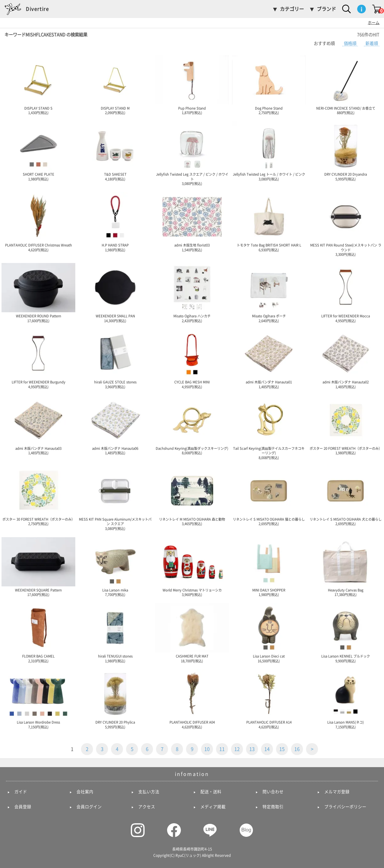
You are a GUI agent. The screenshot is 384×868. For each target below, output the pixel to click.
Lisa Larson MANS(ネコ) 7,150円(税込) (346, 699)
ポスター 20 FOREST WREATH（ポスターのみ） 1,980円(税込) (346, 425)
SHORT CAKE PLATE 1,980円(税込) (38, 151)
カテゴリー (292, 9)
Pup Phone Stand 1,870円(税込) (192, 85)
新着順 (372, 43)
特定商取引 (273, 807)
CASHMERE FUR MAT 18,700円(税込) (192, 633)
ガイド (21, 792)
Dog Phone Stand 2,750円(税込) (269, 85)
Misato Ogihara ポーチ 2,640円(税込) (269, 293)
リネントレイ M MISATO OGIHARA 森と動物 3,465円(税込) (192, 496)
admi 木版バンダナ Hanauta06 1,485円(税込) (115, 425)
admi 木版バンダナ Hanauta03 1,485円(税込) (38, 425)
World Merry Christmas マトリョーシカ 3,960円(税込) (192, 567)
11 (222, 749)
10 (207, 749)
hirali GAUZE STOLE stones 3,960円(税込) (115, 359)
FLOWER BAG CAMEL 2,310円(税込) (38, 633)
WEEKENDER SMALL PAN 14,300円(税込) (115, 293)
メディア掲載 (213, 807)
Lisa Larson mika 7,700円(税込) (115, 567)
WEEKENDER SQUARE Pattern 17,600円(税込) (38, 567)
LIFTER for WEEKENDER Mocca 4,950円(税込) (346, 293)
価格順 (350, 43)
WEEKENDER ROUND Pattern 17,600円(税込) (38, 293)
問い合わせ (273, 792)
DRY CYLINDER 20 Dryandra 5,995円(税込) (346, 151)
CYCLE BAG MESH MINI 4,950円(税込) (192, 359)
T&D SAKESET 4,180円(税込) (115, 151)
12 (237, 749)
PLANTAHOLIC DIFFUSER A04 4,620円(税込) (192, 699)
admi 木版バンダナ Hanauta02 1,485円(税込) (346, 359)
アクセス (147, 807)
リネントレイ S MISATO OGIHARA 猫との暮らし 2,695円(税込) (269, 496)
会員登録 (23, 807)
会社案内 (85, 792)
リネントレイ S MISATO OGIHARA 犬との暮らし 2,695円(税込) (346, 496)
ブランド (326, 9)
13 (252, 749)
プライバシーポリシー (345, 807)
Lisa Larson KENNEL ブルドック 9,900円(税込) (346, 633)
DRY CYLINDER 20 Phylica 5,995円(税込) (115, 699)
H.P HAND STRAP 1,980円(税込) (115, 222)
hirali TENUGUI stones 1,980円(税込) (115, 633)
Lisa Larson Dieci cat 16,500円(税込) (269, 633)
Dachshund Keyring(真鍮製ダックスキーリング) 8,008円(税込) (192, 425)
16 (297, 749)
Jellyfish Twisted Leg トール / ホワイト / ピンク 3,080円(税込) (269, 151)
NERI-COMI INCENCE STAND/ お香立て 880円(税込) (346, 85)
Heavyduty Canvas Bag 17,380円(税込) (346, 567)
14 (267, 749)
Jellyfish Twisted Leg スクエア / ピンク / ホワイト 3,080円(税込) (192, 153)
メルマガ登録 (337, 792)
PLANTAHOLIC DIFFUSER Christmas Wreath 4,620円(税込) (38, 222)
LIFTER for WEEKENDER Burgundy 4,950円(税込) (38, 359)
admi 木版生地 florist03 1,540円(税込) (192, 222)
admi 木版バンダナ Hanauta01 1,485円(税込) (269, 359)
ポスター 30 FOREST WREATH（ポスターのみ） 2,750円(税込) (38, 496)
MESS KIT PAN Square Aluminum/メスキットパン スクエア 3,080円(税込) (115, 498)
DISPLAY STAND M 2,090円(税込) (115, 85)
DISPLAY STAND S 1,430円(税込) (38, 85)
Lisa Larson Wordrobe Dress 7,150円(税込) (38, 699)
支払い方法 (149, 792)
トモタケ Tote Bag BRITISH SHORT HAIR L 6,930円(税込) (269, 222)
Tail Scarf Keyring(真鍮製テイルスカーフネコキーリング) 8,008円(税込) (269, 427)
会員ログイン (89, 807)
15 (282, 749)
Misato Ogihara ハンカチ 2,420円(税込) (192, 293)
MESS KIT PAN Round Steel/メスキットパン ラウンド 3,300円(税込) (346, 224)
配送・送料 (211, 792)
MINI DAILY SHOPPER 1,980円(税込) (269, 567)
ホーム (374, 23)
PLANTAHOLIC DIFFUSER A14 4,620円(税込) (269, 699)
